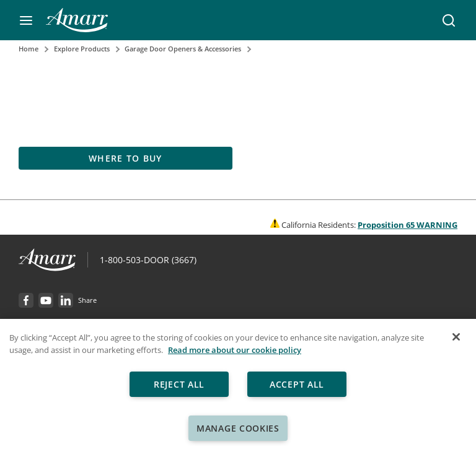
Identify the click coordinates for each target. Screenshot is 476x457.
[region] (238, 388)
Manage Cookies (238, 428)
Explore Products (82, 49)
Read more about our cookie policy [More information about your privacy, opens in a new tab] (235, 350)
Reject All (179, 384)
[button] (26, 20)
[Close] (456, 337)
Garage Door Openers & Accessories (183, 49)
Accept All (297, 384)
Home (29, 49)
